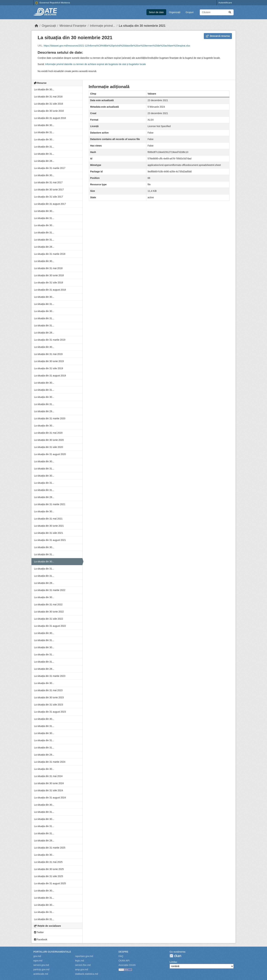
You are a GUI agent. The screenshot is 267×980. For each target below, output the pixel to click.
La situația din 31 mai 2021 (48, 519)
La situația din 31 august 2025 (50, 883)
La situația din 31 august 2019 (50, 376)
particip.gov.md (41, 969)
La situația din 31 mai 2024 (48, 776)
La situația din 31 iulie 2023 (49, 705)
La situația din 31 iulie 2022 (49, 619)
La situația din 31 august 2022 (50, 626)
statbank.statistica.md (87, 974)
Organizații (175, 12)
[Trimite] (230, 12)
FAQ (121, 956)
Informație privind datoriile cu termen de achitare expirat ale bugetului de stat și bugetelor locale (95, 64)
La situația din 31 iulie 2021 (49, 533)
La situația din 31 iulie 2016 (49, 104)
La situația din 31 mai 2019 (48, 354)
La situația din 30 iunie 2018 (49, 275)
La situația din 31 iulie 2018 (49, 283)
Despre (123, 952)
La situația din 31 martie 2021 (50, 504)
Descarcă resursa (218, 36)
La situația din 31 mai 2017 (48, 182)
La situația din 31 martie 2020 (50, 418)
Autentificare (225, 3)
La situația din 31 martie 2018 (50, 254)
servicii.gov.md (41, 965)
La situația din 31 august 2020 (50, 454)
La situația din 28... (44, 161)
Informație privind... (103, 26)
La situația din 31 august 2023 (50, 712)
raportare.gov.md (84, 956)
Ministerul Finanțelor (73, 26)
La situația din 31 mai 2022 (48, 604)
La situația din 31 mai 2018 (48, 268)
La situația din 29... (44, 411)
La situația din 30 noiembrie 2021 (142, 26)
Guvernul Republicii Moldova (53, 3)
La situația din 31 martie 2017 (50, 168)
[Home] (36, 26)
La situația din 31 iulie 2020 (49, 447)
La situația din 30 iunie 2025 (49, 869)
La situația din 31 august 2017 (50, 204)
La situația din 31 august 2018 (50, 290)
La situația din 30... (44, 89)
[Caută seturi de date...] (217, 12)
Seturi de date (156, 12)
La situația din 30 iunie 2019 (49, 361)
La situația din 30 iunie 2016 (49, 111)
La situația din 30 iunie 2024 (49, 783)
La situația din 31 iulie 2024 (49, 790)
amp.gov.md (82, 969)
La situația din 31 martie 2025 (50, 848)
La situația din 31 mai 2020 (48, 433)
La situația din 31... (44, 132)
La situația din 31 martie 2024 (50, 762)
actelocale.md (41, 974)
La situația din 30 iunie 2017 (49, 190)
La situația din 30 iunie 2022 (49, 612)
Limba (173, 962)
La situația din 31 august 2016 (50, 118)
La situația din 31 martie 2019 (50, 340)
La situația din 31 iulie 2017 (49, 197)
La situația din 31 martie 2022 (50, 590)
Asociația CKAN (127, 965)
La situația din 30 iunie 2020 (49, 440)
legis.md (80, 961)
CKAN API (124, 961)
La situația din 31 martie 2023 (50, 676)
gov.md (37, 956)
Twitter (39, 932)
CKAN (175, 956)
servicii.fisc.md (83, 965)
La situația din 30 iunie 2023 (49, 697)
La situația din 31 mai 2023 (48, 690)
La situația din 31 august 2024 (50, 798)
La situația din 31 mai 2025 (48, 862)
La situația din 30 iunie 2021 (49, 526)
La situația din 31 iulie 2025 (49, 876)
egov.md (38, 961)
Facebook (41, 939)
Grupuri (190, 12)
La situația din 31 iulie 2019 (49, 368)
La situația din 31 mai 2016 (48, 97)
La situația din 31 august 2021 (50, 540)
